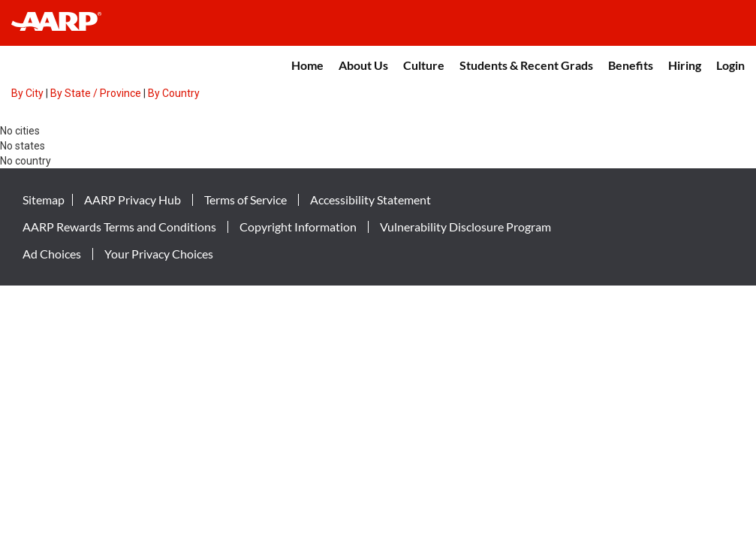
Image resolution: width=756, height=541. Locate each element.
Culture (424, 65)
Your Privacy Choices (159, 254)
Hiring (685, 65)
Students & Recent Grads (526, 65)
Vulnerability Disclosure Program (465, 227)
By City (27, 93)
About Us (363, 65)
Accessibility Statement (370, 200)
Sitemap (44, 200)
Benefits (631, 65)
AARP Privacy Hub (133, 200)
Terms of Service (245, 200)
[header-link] (63, 23)
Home (307, 65)
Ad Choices (52, 254)
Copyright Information (298, 227)
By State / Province (96, 93)
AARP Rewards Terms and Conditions (119, 227)
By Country (174, 93)
